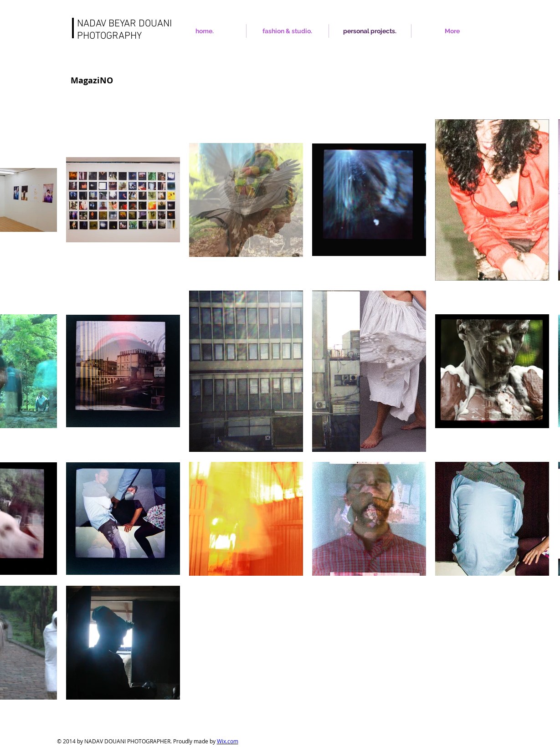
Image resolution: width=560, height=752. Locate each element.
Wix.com (228, 741)
